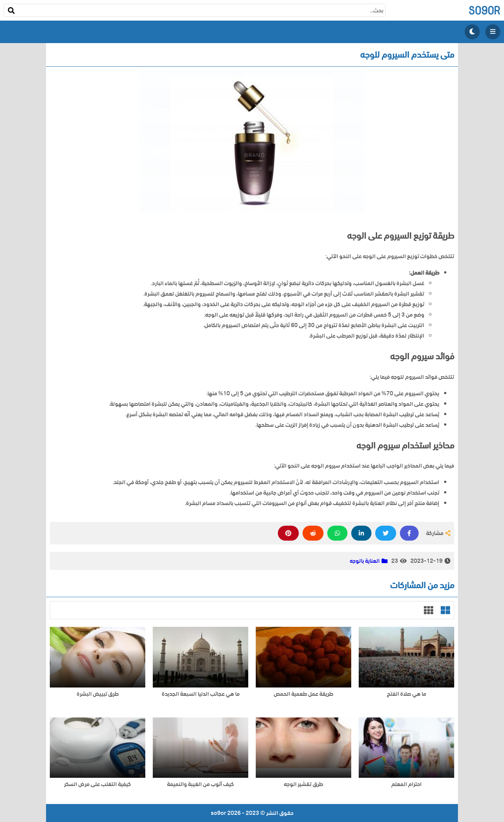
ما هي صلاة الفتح (406, 694)
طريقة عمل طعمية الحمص (303, 694)
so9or (484, 10)
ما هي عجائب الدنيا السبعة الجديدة (201, 694)
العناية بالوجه (365, 561)
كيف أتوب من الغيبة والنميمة (201, 784)
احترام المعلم (406, 784)
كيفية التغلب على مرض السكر (98, 784)
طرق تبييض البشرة (98, 694)
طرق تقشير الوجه (303, 784)
